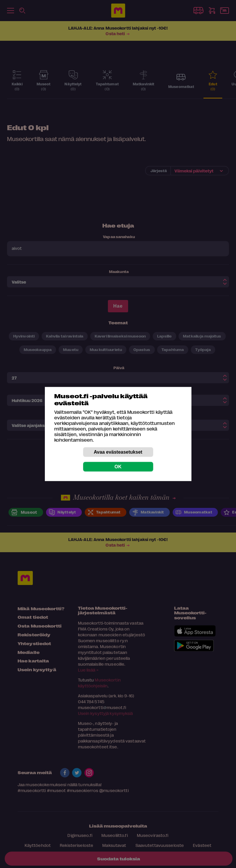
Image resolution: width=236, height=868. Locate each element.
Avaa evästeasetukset (118, 452)
